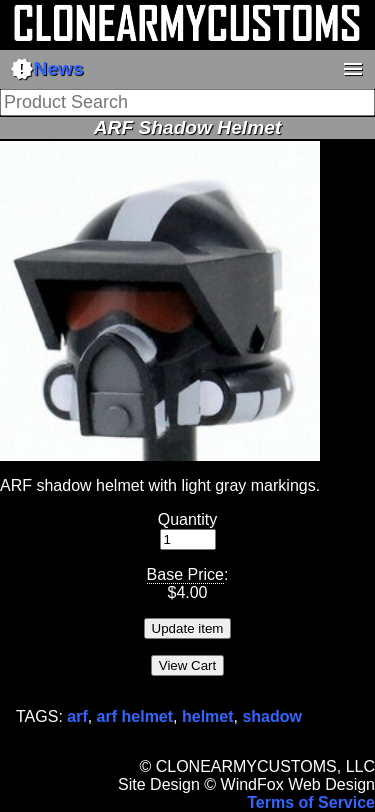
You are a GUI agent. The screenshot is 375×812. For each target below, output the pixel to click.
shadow (272, 716)
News (47, 69)
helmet (208, 716)
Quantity (188, 519)
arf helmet (135, 716)
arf (77, 716)
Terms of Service (311, 802)
